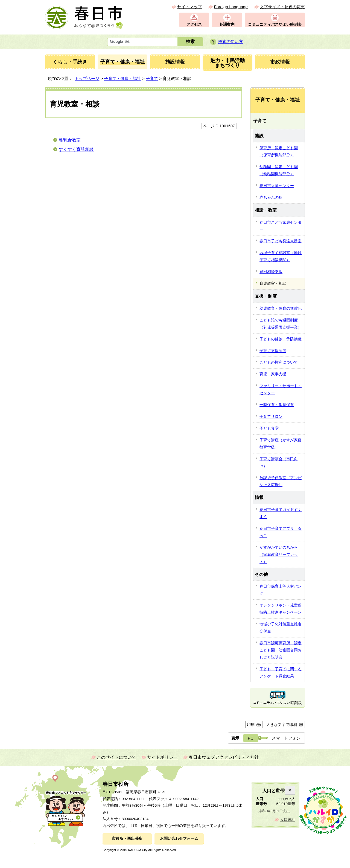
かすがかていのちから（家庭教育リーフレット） (279, 554)
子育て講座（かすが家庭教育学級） (281, 444)
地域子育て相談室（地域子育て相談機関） (281, 256)
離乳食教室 (70, 140)
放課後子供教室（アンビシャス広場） (281, 481)
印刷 (251, 725)
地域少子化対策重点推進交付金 (281, 628)
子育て (152, 78)
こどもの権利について (279, 362)
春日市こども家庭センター (281, 226)
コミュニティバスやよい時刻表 (275, 25)
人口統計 (288, 820)
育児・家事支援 (273, 374)
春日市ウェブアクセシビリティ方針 (224, 757)
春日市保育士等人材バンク (281, 590)
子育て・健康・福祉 (123, 78)
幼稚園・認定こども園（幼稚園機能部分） (279, 170)
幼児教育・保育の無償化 (281, 308)
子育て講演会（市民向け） (279, 462)
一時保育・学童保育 (277, 405)
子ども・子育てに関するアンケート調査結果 (281, 672)
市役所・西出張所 (127, 839)
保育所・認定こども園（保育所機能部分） (279, 151)
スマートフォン (286, 738)
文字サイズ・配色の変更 (282, 7)
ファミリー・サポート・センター (281, 389)
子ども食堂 (269, 428)
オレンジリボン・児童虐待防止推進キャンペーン (281, 609)
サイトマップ (189, 7)
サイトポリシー (162, 757)
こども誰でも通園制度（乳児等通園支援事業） (281, 324)
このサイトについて (116, 757)
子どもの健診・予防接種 (281, 339)
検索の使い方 (231, 41)
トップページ (87, 78)
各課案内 (227, 25)
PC (251, 738)
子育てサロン (271, 416)
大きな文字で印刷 (282, 725)
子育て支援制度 (273, 351)
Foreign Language (231, 7)
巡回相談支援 (271, 272)
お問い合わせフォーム (179, 839)
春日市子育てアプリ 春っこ (281, 532)
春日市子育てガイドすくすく (281, 513)
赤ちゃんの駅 (271, 197)
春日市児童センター (277, 186)
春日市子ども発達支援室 (281, 241)
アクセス (194, 25)
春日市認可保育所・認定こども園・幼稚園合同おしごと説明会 (281, 650)
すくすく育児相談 (76, 149)
